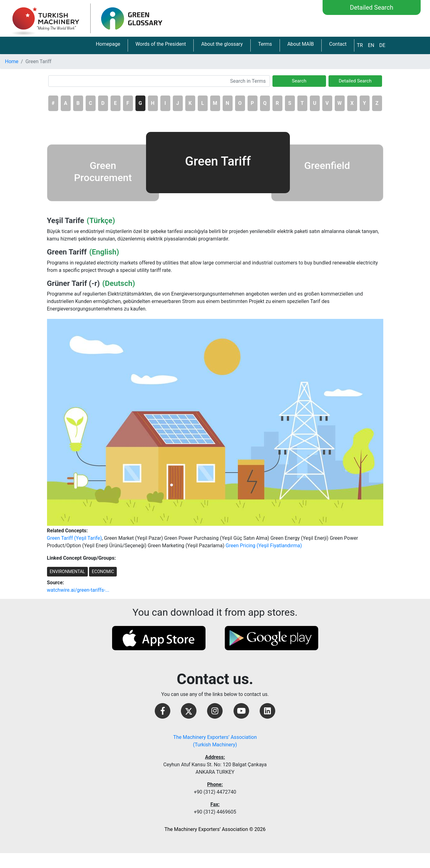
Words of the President (161, 44)
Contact (338, 44)
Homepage (108, 44)
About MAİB (301, 44)
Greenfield (327, 166)
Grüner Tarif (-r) (73, 283)
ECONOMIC (103, 572)
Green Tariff (67, 252)
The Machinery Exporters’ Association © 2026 (215, 829)
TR (360, 45)
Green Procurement (103, 171)
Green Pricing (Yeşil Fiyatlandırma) (264, 546)
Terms (265, 44)
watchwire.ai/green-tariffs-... (78, 590)
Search (299, 81)
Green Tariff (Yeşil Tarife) (74, 538)
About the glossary (222, 44)
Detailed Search (372, 7)
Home (12, 61)
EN (371, 45)
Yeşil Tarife (66, 221)
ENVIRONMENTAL (67, 572)
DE (382, 45)
